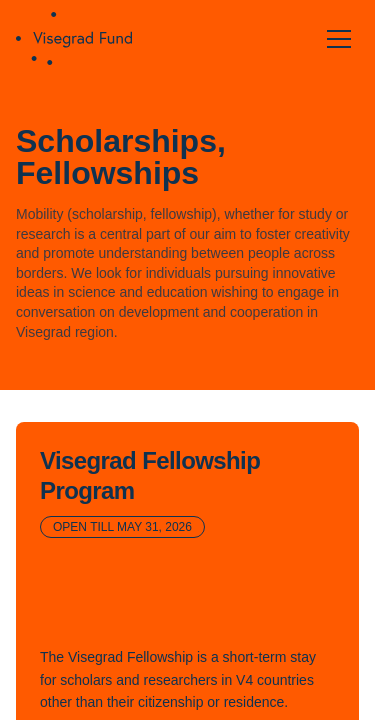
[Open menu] (339, 39)
